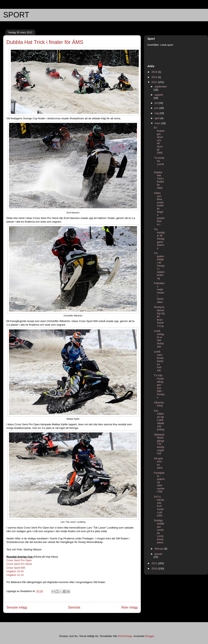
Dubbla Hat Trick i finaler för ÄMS (159, 180)
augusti (159, 95)
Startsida (74, 607)
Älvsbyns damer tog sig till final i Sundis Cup (159, 316)
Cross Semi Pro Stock (19, 564)
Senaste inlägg (17, 607)
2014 (155, 72)
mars (158, 123)
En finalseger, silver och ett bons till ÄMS (159, 140)
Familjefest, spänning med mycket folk (159, 482)
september (161, 87)
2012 (155, 82)
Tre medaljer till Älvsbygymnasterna (159, 239)
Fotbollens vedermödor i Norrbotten (159, 293)
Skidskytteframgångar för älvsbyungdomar (159, 444)
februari (159, 549)
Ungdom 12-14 (15, 575)
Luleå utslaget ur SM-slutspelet (159, 339)
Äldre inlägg (129, 607)
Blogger (150, 636)
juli (157, 103)
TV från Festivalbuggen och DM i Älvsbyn (159, 386)
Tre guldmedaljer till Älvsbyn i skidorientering (159, 266)
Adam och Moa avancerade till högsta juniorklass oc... (159, 209)
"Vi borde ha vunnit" (159, 163)
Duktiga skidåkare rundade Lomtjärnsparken (159, 531)
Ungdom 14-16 (15, 571)
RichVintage (125, 636)
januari (158, 554)
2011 (155, 563)
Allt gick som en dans (158, 463)
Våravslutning (159, 404)
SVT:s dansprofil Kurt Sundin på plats (159, 506)
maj (157, 113)
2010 (155, 569)
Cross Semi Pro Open (19, 560)
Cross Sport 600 (16, 568)
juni (157, 108)
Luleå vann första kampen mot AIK (159, 361)
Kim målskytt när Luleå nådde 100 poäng (159, 420)
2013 (155, 77)
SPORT (16, 15)
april (157, 118)
